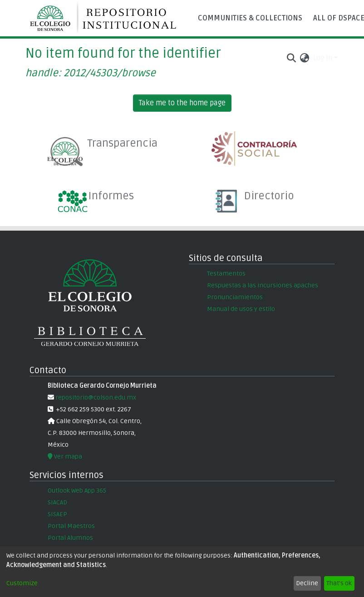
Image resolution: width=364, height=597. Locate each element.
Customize (22, 583)
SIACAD (57, 502)
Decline (307, 583)
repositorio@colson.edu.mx (95, 397)
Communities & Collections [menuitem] (250, 18)
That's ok (339, 583)
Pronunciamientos (235, 297)
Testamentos (226, 274)
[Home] (107, 18)
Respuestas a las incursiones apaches (263, 285)
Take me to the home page (182, 103)
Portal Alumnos (70, 538)
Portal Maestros (71, 526)
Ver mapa (65, 456)
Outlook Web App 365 (77, 491)
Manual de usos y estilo (241, 309)
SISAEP (57, 514)
